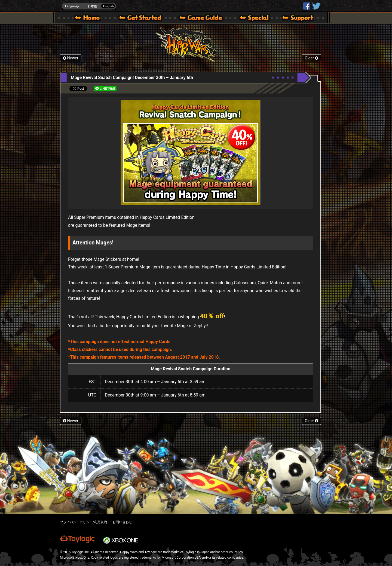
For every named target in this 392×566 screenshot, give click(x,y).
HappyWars (307, 6)
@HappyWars (316, 6)
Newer (71, 58)
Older (311, 58)
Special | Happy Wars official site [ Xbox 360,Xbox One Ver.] (252, 19)
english (89, 6)
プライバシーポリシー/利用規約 (83, 522)
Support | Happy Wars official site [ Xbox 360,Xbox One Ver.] (293, 19)
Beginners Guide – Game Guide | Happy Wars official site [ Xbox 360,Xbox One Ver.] (205, 19)
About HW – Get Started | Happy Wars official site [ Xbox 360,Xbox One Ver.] (145, 19)
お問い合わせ (122, 522)
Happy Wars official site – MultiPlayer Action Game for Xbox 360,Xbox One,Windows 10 (88, 19)
